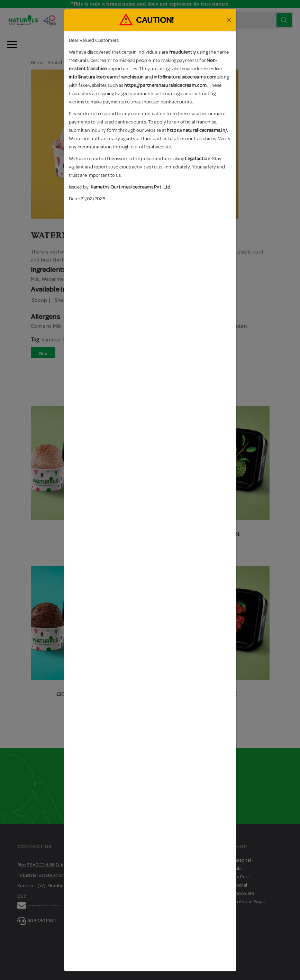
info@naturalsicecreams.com (185, 77)
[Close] (229, 20)
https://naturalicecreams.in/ (197, 130)
